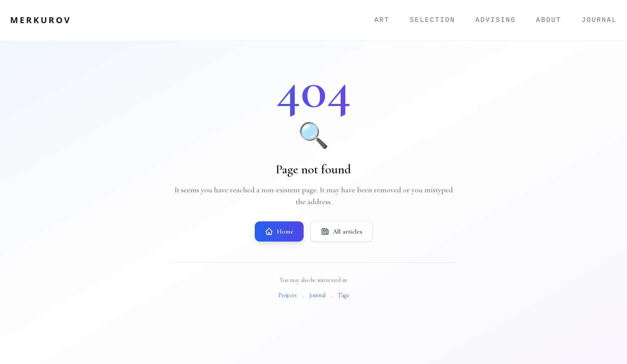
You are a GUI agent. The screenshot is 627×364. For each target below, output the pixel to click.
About (549, 20)
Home (279, 231)
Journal (599, 20)
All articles (342, 231)
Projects (288, 295)
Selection (432, 20)
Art (382, 20)
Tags (343, 295)
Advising (496, 20)
